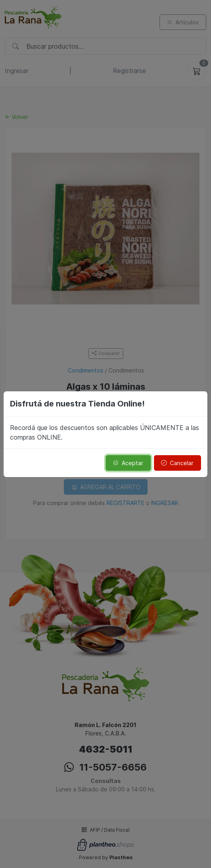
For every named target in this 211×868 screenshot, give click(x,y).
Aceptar (128, 463)
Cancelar (177, 463)
